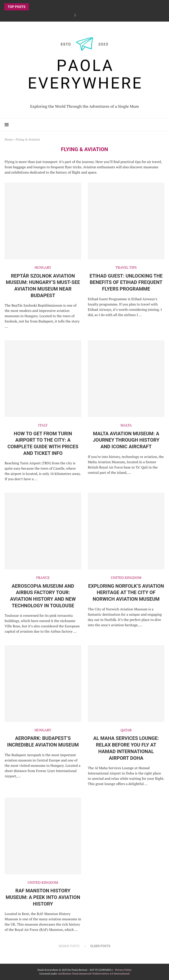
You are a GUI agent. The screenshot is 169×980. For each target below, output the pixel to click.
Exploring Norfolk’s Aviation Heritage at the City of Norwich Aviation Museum (126, 593)
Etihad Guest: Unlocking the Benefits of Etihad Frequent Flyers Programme (126, 282)
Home (9, 139)
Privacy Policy (123, 970)
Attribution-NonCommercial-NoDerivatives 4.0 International (94, 974)
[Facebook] (75, 15)
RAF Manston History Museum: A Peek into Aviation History (43, 897)
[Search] (162, 125)
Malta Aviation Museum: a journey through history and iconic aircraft (126, 440)
